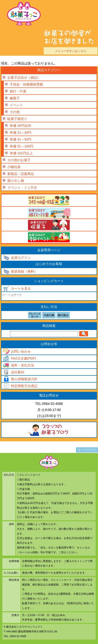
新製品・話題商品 (21, 174)
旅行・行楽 (18, 91)
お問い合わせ (21, 352)
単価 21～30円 (21, 132)
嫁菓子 (15, 98)
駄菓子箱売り (17, 119)
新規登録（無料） (24, 271)
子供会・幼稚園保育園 (26, 84)
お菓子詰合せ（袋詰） (24, 78)
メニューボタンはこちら (70, 51)
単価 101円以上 (21, 153)
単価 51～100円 (21, 146)
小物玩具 (14, 167)
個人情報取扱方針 (24, 379)
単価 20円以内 (20, 126)
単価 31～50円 (21, 139)
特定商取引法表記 (24, 386)
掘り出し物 (16, 181)
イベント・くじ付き (22, 187)
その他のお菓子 (19, 160)
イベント (16, 105)
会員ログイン (21, 258)
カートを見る (21, 288)
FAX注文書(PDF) (23, 358)
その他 (15, 112)
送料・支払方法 (23, 365)
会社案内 (18, 372)
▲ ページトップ (87, 450)
